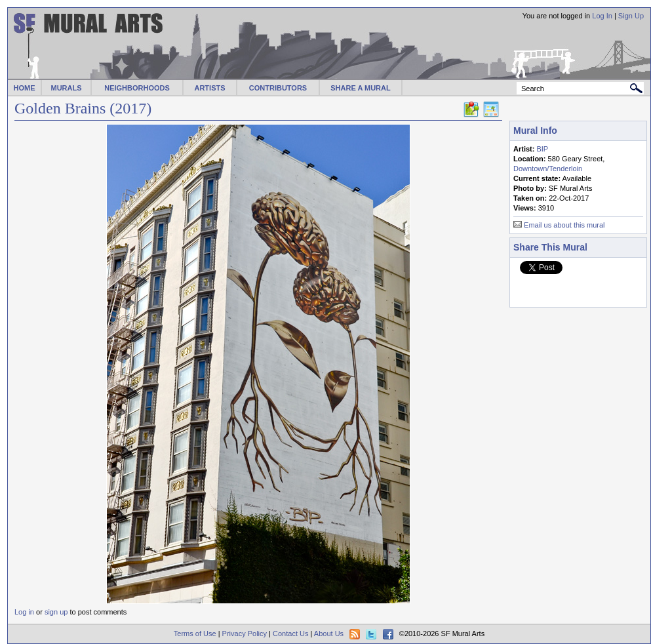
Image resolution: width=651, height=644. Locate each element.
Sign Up (631, 16)
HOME (25, 88)
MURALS (66, 88)
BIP (542, 149)
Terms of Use (195, 634)
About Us (329, 634)
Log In (602, 16)
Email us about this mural (564, 225)
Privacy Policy (245, 634)
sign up (56, 612)
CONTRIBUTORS (278, 88)
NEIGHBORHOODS (137, 88)
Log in (24, 612)
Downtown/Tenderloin (548, 169)
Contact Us (290, 634)
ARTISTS (209, 88)
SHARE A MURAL (360, 88)
